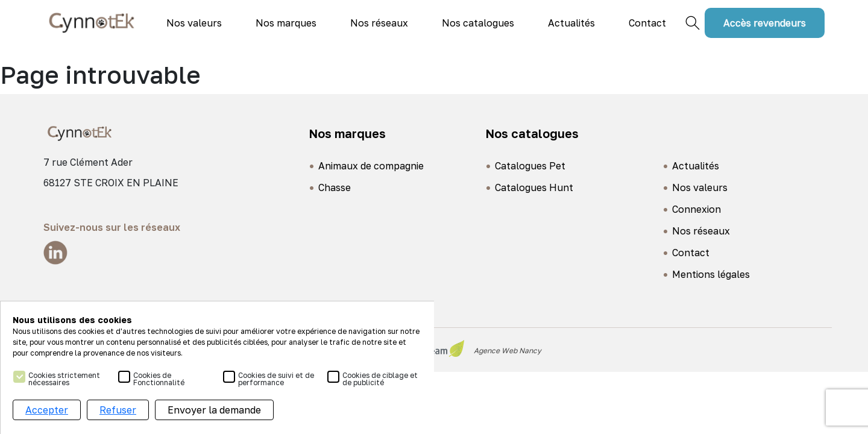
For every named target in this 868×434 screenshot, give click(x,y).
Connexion (697, 209)
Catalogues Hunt (534, 187)
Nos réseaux (379, 23)
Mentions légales (711, 274)
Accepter (47, 412)
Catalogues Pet (530, 166)
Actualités (571, 23)
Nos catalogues (478, 23)
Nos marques (286, 23)
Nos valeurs (194, 23)
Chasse (335, 187)
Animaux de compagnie (371, 166)
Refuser (118, 412)
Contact (647, 23)
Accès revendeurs (765, 23)
